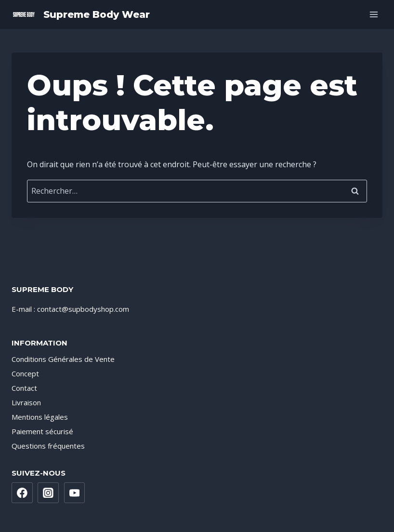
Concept (25, 373)
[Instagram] (48, 493)
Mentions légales (40, 417)
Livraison (26, 402)
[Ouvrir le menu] (374, 14)
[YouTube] (75, 493)
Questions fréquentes (48, 446)
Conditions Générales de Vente (63, 359)
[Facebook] (22, 493)
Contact (24, 388)
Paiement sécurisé (42, 431)
